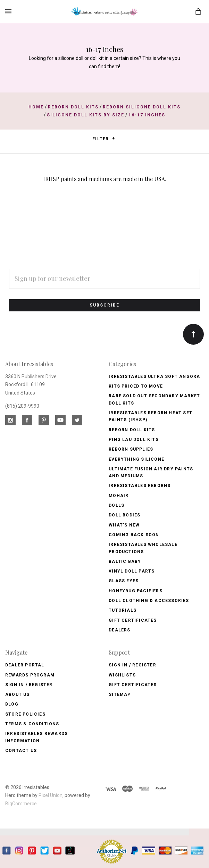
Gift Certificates (133, 620)
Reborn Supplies (131, 449)
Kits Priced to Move (136, 386)
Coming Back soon (134, 535)
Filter (104, 139)
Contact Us (21, 751)
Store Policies (25, 714)
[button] (113, 138)
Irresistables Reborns (140, 486)
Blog (12, 704)
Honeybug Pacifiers (136, 591)
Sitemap (120, 694)
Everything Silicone (136, 459)
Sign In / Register (29, 685)
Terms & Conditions (32, 724)
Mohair (119, 496)
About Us (18, 694)
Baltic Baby (125, 561)
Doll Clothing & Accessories (149, 601)
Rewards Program (30, 675)
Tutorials (123, 610)
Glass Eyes (124, 581)
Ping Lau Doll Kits (134, 440)
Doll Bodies (124, 515)
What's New (124, 525)
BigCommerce (21, 804)
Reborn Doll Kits (132, 430)
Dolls (116, 505)
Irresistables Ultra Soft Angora (154, 377)
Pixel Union (51, 795)
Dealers (119, 630)
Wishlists (122, 675)
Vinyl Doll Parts (132, 571)
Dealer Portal (25, 665)
